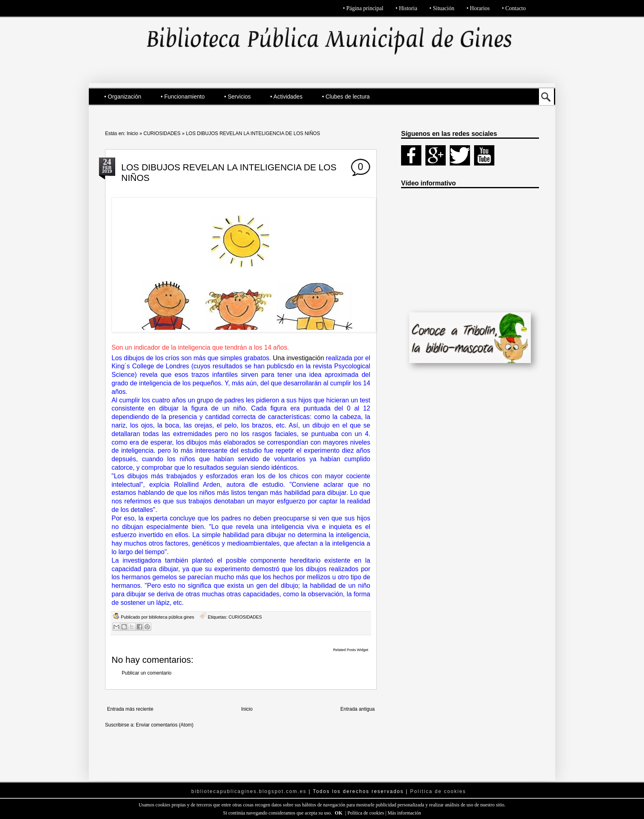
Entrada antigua (357, 709)
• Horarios (478, 8)
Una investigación (299, 358)
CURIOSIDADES (162, 133)
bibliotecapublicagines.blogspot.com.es (249, 791)
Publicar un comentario (147, 673)
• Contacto (514, 8)
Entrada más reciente (130, 709)
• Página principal (363, 8)
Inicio (132, 133)
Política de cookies (367, 813)
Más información (404, 813)
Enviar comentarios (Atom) (165, 725)
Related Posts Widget (351, 650)
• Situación (442, 8)
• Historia (406, 8)
